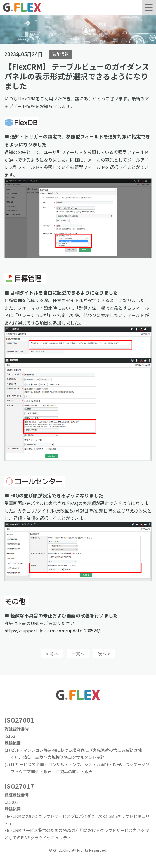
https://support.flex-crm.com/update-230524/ (52, 630)
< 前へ (52, 654)
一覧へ (78, 654)
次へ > (104, 654)
